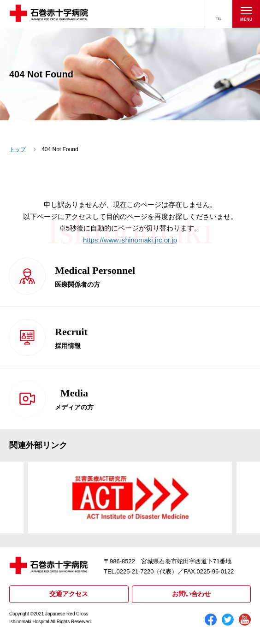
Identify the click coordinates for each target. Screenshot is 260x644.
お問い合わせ (191, 594)
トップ (18, 149)
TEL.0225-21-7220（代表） (141, 571)
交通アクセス (69, 594)
